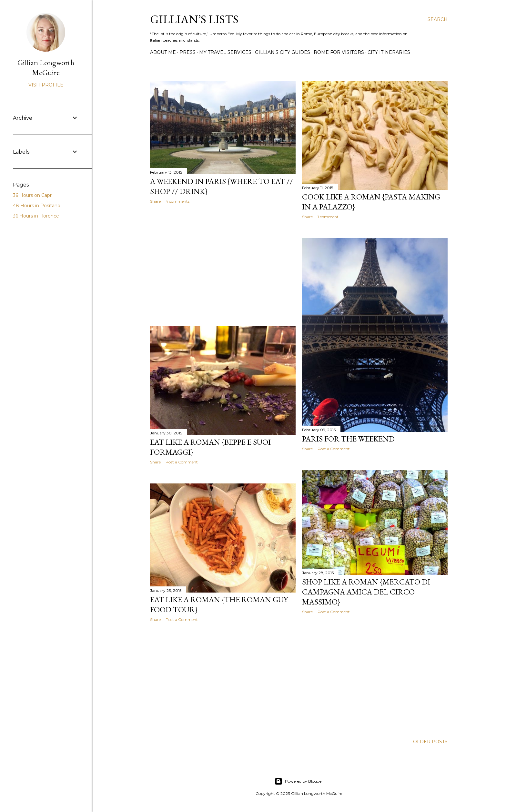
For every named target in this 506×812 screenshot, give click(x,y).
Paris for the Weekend (348, 439)
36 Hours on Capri (33, 195)
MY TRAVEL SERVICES (225, 52)
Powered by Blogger (299, 781)
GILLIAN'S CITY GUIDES (283, 52)
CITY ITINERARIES (389, 52)
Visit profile (46, 85)
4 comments (177, 201)
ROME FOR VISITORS (339, 52)
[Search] (438, 19)
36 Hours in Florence (36, 216)
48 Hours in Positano (37, 206)
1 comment (328, 217)
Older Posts (430, 742)
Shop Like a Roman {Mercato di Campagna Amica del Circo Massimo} (366, 592)
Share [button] (155, 201)
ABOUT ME (163, 52)
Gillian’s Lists (194, 19)
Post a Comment (334, 449)
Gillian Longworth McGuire (46, 67)
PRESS (187, 52)
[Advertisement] (223, 265)
